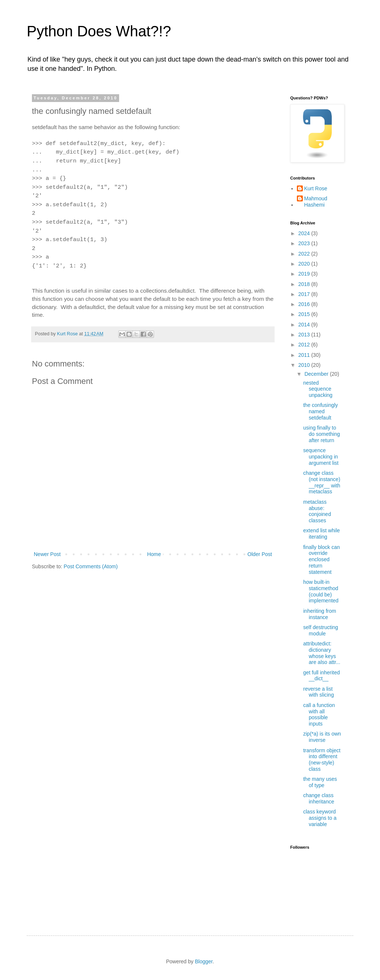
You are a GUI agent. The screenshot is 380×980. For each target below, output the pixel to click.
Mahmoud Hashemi (316, 202)
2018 (305, 284)
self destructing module (321, 630)
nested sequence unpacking (318, 389)
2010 (305, 365)
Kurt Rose (316, 188)
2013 (305, 335)
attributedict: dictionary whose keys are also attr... (322, 653)
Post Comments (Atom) (91, 566)
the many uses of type (320, 782)
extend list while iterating (322, 534)
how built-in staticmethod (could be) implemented (321, 591)
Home (154, 554)
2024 (305, 233)
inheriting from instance (320, 614)
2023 (305, 243)
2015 (305, 314)
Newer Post (47, 554)
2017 (305, 294)
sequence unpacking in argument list (321, 457)
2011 (305, 355)
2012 (305, 345)
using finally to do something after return (322, 434)
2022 (305, 254)
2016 (305, 304)
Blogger (204, 961)
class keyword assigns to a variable (320, 818)
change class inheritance (319, 798)
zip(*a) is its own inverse (322, 737)
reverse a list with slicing (319, 692)
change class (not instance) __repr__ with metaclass (322, 482)
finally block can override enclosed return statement (322, 560)
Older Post (260, 554)
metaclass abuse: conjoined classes (317, 511)
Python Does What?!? (99, 31)
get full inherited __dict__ (322, 676)
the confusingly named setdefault (320, 411)
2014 (305, 325)
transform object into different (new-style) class (322, 760)
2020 (305, 264)
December (317, 374)
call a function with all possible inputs (319, 714)
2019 (305, 274)
